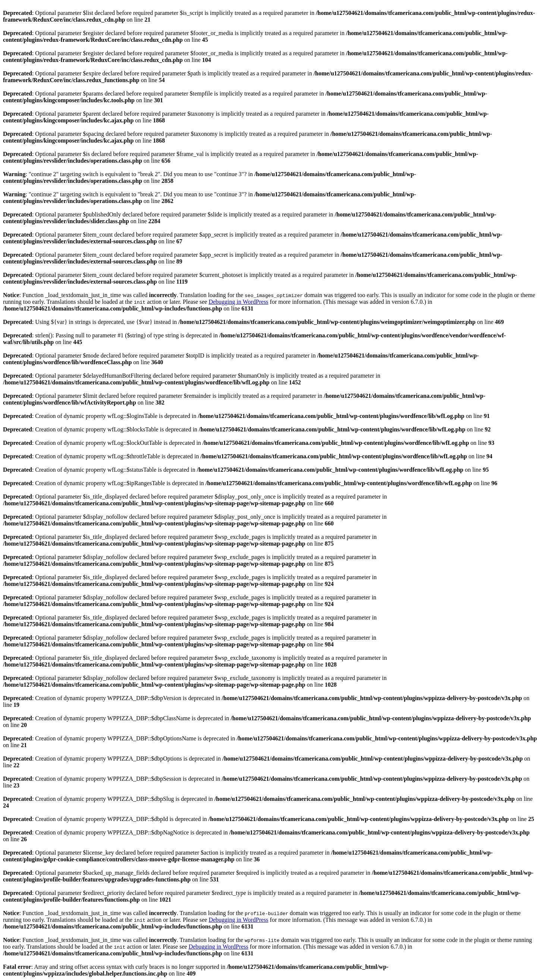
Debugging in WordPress (238, 302)
